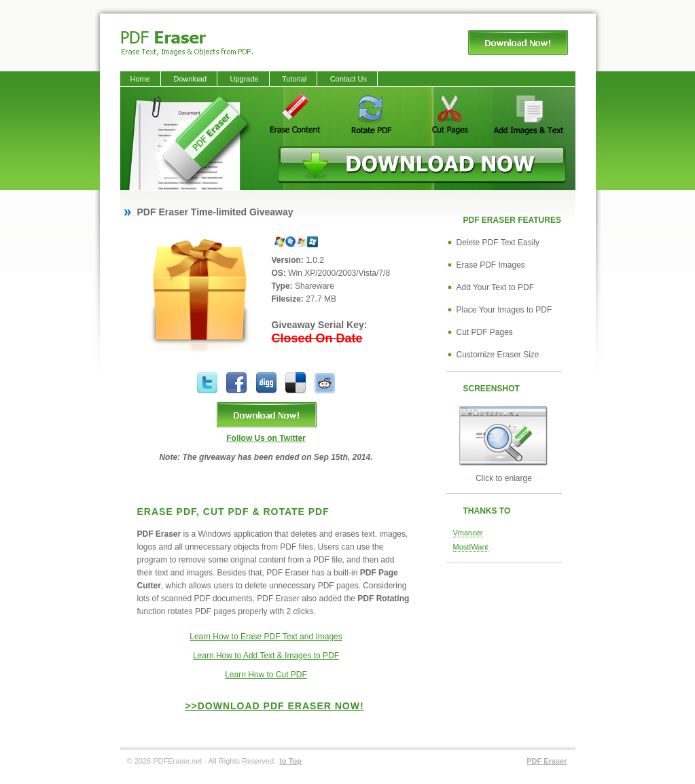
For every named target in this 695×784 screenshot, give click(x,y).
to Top (290, 761)
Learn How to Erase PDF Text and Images (266, 637)
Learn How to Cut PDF (266, 675)
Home (140, 79)
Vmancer (468, 533)
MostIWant (471, 547)
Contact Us (349, 79)
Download (190, 79)
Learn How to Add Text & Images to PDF (266, 656)
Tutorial (294, 79)
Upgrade (244, 79)
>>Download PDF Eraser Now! (274, 706)
